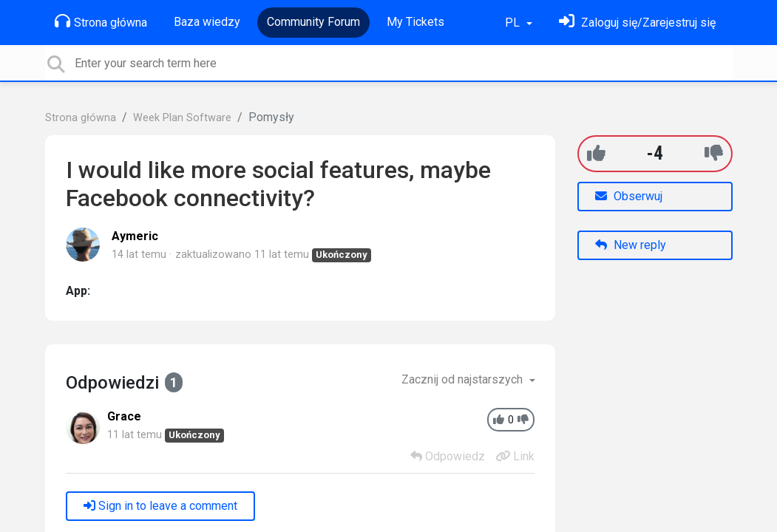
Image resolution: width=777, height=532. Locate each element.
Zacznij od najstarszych (464, 379)
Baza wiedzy (207, 22)
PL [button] (514, 23)
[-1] (714, 153)
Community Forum (313, 22)
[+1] (596, 153)
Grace (124, 416)
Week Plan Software (182, 118)
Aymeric (135, 236)
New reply (631, 245)
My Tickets (415, 22)
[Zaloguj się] (637, 23)
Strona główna (101, 21)
